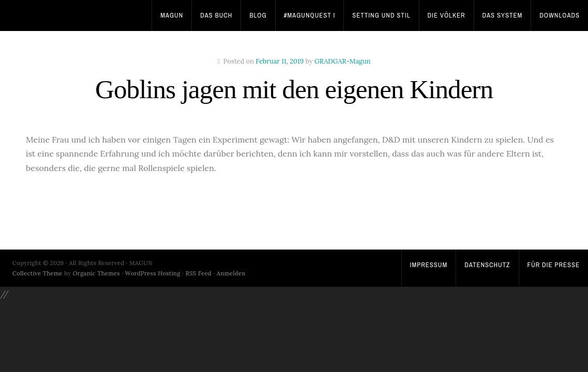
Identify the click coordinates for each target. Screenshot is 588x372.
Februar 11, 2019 (280, 61)
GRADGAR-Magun (343, 61)
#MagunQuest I (310, 15)
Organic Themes (96, 273)
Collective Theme (37, 273)
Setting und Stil (381, 15)
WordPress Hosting (153, 273)
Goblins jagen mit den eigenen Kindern (294, 89)
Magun (172, 15)
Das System (503, 15)
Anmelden (231, 273)
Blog (258, 15)
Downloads (560, 15)
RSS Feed (199, 273)
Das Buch (216, 15)
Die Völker (447, 15)
